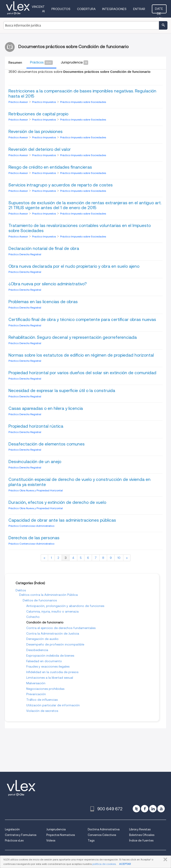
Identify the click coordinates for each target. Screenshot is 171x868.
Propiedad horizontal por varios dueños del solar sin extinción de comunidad (82, 373)
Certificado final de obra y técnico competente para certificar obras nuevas (82, 320)
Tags (91, 840)
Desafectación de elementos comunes (47, 444)
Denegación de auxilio (42, 639)
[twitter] (136, 809)
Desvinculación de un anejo (35, 462)
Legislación (12, 829)
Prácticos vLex (14, 840)
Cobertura (87, 9)
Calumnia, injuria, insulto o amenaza (52, 611)
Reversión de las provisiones (36, 132)
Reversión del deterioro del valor (40, 149)
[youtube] (161, 809)
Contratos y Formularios (21, 835)
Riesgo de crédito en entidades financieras (50, 167)
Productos (61, 9)
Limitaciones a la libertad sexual (50, 678)
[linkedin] (153, 809)
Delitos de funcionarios (40, 600)
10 (119, 558)
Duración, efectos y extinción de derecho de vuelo (57, 502)
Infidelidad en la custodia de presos (52, 672)
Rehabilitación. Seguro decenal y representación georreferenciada (73, 337)
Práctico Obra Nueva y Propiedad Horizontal (36, 490)
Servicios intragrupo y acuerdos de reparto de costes (61, 185)
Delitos (21, 590)
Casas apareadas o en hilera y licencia (46, 408)
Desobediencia (37, 650)
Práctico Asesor (18, 102)
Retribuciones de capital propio (38, 114)
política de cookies (104, 864)
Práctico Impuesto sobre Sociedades (83, 102)
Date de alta (159, 10)
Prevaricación (36, 694)
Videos (51, 840)
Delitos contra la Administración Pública (48, 595)
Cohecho (33, 617)
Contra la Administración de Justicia (53, 633)
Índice (39, 583)
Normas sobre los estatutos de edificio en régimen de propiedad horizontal (81, 355)
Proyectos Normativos (61, 835)
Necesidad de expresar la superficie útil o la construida (62, 391)
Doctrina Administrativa (104, 829)
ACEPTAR (125, 864)
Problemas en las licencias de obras (43, 302)
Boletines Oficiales (142, 835)
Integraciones (115, 9)
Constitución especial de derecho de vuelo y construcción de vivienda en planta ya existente (79, 482)
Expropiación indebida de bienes (50, 656)
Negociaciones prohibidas (45, 689)
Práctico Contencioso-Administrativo (31, 526)
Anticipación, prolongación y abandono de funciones (65, 606)
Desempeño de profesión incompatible (55, 644)
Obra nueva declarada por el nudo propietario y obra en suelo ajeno (74, 266)
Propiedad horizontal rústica (36, 426)
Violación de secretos (42, 711)
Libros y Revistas (140, 829)
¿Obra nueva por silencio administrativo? (48, 284)
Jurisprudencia (56, 829)
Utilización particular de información (53, 705)
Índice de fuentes (141, 840)
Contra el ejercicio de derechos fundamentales (61, 628)
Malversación (36, 683)
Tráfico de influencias (42, 700)
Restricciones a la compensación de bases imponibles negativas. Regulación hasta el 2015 (82, 94)
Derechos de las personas (34, 538)
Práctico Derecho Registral (25, 254)
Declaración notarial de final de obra (44, 248)
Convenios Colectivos (102, 835)
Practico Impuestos (44, 102)
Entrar (140, 9)
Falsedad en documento (44, 661)
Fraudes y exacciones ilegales (48, 666)
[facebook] (145, 809)
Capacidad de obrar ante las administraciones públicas (62, 520)
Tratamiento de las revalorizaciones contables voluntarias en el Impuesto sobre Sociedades (80, 228)
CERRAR (164, 860)
